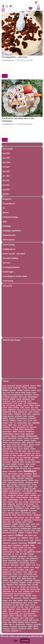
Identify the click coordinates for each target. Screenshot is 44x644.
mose (29, 414)
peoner (32, 618)
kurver (33, 605)
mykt (5, 414)
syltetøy (36, 533)
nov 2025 (6, 176)
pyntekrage (34, 587)
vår (26, 460)
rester (21, 500)
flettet (5, 474)
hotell (32, 607)
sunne (32, 540)
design (26, 489)
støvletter (19, 616)
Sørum (17, 434)
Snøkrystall (7, 554)
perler (21, 474)
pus (34, 453)
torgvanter (36, 414)
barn (8, 583)
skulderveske (20, 624)
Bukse (13, 497)
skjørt (18, 609)
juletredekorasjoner (10, 533)
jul (4, 582)
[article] (22, 45)
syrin (33, 565)
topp (37, 567)
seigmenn (11, 535)
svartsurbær (7, 429)
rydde (27, 495)
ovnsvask (20, 607)
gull (8, 484)
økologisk (15, 618)
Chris (19, 60)
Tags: (5, 495)
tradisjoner (7, 401)
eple (28, 589)
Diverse (6, 213)
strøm (25, 550)
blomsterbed (29, 429)
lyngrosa (18, 611)
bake (39, 386)
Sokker (20, 471)
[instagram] (3, 10)
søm (37, 517)
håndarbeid (7, 412)
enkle (23, 476)
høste (20, 574)
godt (31, 620)
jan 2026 (6, 171)
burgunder (15, 631)
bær (21, 502)
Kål (15, 567)
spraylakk (37, 624)
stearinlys (6, 453)
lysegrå (30, 487)
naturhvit (37, 600)
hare (31, 600)
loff (25, 500)
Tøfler (28, 506)
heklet (6, 390)
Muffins (31, 480)
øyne (27, 518)
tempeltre (18, 414)
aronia (33, 464)
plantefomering (8, 508)
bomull (32, 543)
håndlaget (30, 471)
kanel (15, 447)
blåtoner (6, 460)
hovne (16, 550)
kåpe (27, 618)
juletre (26, 405)
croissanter (12, 471)
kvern (13, 587)
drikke (32, 405)
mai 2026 (6, 153)
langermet (12, 609)
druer (5, 506)
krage (23, 434)
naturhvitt (6, 603)
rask (19, 538)
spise (14, 578)
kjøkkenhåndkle (32, 436)
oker (20, 493)
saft (25, 403)
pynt (37, 480)
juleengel (20, 495)
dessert (20, 540)
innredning (32, 388)
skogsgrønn (22, 556)
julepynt (14, 543)
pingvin (18, 393)
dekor (15, 622)
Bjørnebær (7, 558)
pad (35, 535)
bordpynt (25, 445)
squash (19, 399)
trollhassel (35, 506)
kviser (34, 526)
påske (38, 445)
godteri (36, 497)
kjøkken (6, 491)
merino (36, 395)
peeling (10, 506)
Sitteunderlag (24, 563)
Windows (29, 624)
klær (12, 468)
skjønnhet (14, 397)
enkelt (5, 408)
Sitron (32, 466)
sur (14, 605)
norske (5, 442)
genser (20, 600)
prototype (16, 528)
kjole (10, 425)
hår (13, 522)
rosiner (24, 487)
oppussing (28, 520)
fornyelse (31, 460)
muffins (5, 580)
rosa (13, 510)
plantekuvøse (7, 403)
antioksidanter (22, 418)
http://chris (7, 522)
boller (27, 508)
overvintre (6, 620)
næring (17, 580)
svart (26, 607)
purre (34, 493)
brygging (29, 533)
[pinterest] (11, 6)
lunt (4, 440)
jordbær (28, 526)
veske (25, 554)
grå (24, 506)
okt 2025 (6, 180)
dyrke (21, 530)
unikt (13, 476)
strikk (38, 530)
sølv (18, 587)
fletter (36, 626)
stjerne (20, 447)
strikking (6, 497)
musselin (6, 556)
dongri (5, 600)
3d (13, 591)
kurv (36, 556)
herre (38, 453)
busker (32, 504)
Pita (16, 585)
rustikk (5, 530)
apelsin (37, 607)
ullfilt (24, 442)
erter (20, 576)
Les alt (5, 76)
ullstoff (23, 587)
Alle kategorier (9, 240)
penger (29, 393)
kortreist (6, 455)
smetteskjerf (7, 605)
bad (36, 572)
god (28, 587)
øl (11, 455)
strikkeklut (32, 418)
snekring (10, 513)
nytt (21, 466)
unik (39, 543)
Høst (21, 550)
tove (33, 451)
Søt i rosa (6, 263)
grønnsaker (34, 558)
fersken (28, 622)
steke (16, 518)
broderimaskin (8, 593)
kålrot (33, 390)
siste (19, 558)
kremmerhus (28, 447)
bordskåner (17, 545)
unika (30, 626)
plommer (32, 416)
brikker (14, 526)
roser (21, 614)
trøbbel (5, 466)
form (4, 513)
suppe (24, 451)
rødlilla (21, 460)
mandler (30, 491)
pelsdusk (26, 386)
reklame (29, 515)
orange (20, 567)
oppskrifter (30, 434)
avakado (31, 500)
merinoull (11, 386)
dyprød (34, 622)
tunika (15, 574)
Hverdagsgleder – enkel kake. (15, 57)
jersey (19, 410)
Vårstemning (8, 281)
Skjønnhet (10, 585)
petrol (26, 504)
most (4, 487)
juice (4, 502)
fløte (29, 484)
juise (31, 497)
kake (5, 410)
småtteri (38, 455)
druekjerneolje (35, 502)
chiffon (36, 629)
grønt (10, 545)
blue (11, 423)
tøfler (34, 393)
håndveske (17, 388)
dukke (14, 478)
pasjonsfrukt (7, 449)
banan (5, 425)
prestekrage (7, 515)
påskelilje (35, 458)
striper (22, 565)
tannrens (10, 502)
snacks (22, 596)
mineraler (33, 427)
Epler (5, 482)
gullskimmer (14, 466)
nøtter (14, 558)
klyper (9, 445)
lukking (17, 480)
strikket (19, 535)
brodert (10, 567)
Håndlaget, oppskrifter (12, 231)
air (13, 554)
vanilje (26, 466)
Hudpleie (23, 583)
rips (32, 408)
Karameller (7, 462)
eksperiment (12, 438)
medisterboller (33, 403)
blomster (28, 513)
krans (37, 591)
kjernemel (29, 482)
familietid (14, 556)
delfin (22, 605)
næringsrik (36, 609)
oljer (4, 447)
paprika (26, 576)
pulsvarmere (13, 474)
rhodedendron (8, 480)
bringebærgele (26, 528)
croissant (20, 478)
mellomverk (23, 412)
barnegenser (22, 626)
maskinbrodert (17, 620)
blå (22, 580)
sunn (4, 535)
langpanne (7, 526)
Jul (22, 520)
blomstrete (22, 629)
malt (35, 487)
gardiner (16, 408)
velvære (11, 611)
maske (33, 563)
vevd (16, 451)
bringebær (7, 476)
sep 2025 (6, 185)
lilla (17, 605)
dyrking (28, 462)
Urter (38, 565)
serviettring (11, 405)
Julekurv (21, 464)
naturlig (21, 526)
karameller (13, 570)
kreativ (36, 620)
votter (30, 401)
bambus (6, 423)
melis (10, 408)
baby (25, 572)
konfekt (15, 524)
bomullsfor (14, 583)
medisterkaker (13, 563)
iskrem (14, 427)
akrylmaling (13, 530)
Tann (32, 591)
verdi (24, 491)
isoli (13, 520)
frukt (5, 438)
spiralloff (26, 545)
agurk (19, 578)
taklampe (14, 484)
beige (18, 552)
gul (4, 464)
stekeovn (12, 418)
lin (20, 451)
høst (19, 445)
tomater (26, 438)
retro (38, 508)
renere (30, 603)
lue (9, 510)
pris (9, 393)
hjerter (5, 576)
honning (27, 530)
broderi (39, 552)
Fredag (25, 388)
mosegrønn (12, 495)
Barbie (30, 574)
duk (4, 445)
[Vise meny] (36, 2)
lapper (10, 388)
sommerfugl (28, 580)
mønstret (33, 561)
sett (16, 591)
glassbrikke (21, 427)
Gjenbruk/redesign (10, 217)
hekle (15, 431)
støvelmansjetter (9, 552)
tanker (12, 616)
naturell (13, 607)
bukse (37, 499)
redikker (13, 420)
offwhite (6, 420)
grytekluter (37, 583)
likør (15, 600)
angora (31, 572)
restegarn (6, 629)
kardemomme (8, 518)
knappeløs (28, 453)
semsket (38, 540)
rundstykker (19, 508)
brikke (29, 583)
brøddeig (26, 591)
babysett (22, 524)
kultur (5, 622)
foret (38, 524)
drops (19, 515)
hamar (34, 596)
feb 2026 (6, 167)
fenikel (38, 405)
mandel (20, 390)
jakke (5, 611)
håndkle (14, 464)
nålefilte (31, 554)
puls (13, 589)
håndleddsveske (17, 603)
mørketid (19, 504)
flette (22, 462)
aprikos (33, 410)
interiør (6, 451)
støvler (5, 493)
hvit (18, 458)
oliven (16, 596)
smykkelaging (13, 500)
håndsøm (11, 487)
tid (28, 427)
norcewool (26, 410)
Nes (29, 455)
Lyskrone (27, 390)
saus (17, 453)
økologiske (26, 399)
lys (14, 624)
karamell (24, 468)
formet (20, 438)
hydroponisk (22, 401)
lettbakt (13, 436)
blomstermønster (22, 497)
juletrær (6, 626)
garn (30, 468)
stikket (5, 395)
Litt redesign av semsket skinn (15, 276)
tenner (28, 408)
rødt (25, 574)
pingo (5, 500)
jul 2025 (6, 194)
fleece (39, 410)
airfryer (33, 386)
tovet (25, 420)
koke (9, 478)
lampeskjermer (18, 395)
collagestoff (12, 538)
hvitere (30, 522)
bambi (17, 468)
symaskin (6, 598)
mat (16, 460)
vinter (30, 412)
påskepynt (19, 489)
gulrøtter (19, 405)
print (20, 591)
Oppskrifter (7, 524)
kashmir (18, 522)
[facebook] (3, 6)
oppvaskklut (7, 540)
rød (4, 585)
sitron (5, 563)
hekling (21, 622)
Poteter (18, 487)
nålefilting (38, 491)
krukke (21, 570)
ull (12, 598)
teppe (15, 449)
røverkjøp (6, 631)
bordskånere (37, 520)
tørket (35, 616)
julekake (13, 390)
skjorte (17, 513)
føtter (29, 585)
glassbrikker (7, 432)
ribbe (26, 600)
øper (34, 578)
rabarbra (14, 629)
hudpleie (34, 598)
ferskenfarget (13, 482)
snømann (21, 432)
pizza (14, 445)
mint (34, 513)
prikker (10, 414)
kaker (27, 605)
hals (36, 408)
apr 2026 (6, 158)
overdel (21, 547)
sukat (25, 616)
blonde (5, 614)
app (4, 405)
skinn (27, 464)
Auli (29, 451)
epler (16, 502)
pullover (19, 572)
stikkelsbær (12, 410)
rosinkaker (36, 468)
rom (27, 558)
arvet (17, 589)
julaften (26, 449)
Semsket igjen (8, 272)
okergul (27, 440)
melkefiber (28, 474)
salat (21, 453)
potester (11, 416)
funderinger (23, 543)
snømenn (24, 480)
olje (9, 587)
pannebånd (27, 493)
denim (21, 429)
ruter (11, 550)
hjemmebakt (26, 609)
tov (9, 565)
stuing (5, 416)
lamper (29, 476)
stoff (35, 420)
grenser (32, 445)
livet (4, 484)
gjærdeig (6, 607)
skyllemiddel (13, 493)
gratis (5, 545)
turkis (24, 414)
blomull (28, 596)
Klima (9, 447)
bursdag (19, 386)
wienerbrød (36, 528)
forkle (5, 538)
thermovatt (33, 576)
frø (21, 458)
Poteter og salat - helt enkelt (14, 254)
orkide (5, 561)
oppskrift (24, 510)
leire (33, 455)
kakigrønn (11, 504)
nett (14, 572)
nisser (38, 451)
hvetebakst (28, 395)
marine (25, 425)
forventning (34, 438)
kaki (20, 425)
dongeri (6, 616)
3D (4, 208)
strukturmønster (15, 442)
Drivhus (6, 570)
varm (8, 464)
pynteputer (33, 510)
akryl (39, 390)
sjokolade (6, 589)
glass (28, 524)
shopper (34, 440)
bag (35, 574)
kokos (31, 535)
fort (15, 423)
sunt (26, 535)
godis (15, 540)
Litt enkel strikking (10, 258)
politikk (12, 399)
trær (17, 554)
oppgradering (27, 578)
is (20, 631)
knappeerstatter (9, 489)
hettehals (20, 440)
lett (22, 552)
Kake (22, 408)
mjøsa (17, 520)
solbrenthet (7, 591)
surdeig (38, 442)
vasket (14, 547)
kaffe (5, 618)
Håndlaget (7, 226)
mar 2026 (6, 162)
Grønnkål (13, 626)
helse (15, 425)
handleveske (22, 455)
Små (34, 547)
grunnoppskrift (29, 614)
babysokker (36, 462)
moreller (33, 489)
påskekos (6, 468)
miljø (5, 504)
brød (12, 453)
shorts (20, 449)
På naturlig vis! (9, 203)
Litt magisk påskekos (11, 267)
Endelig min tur (9, 249)
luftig (23, 393)
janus (11, 580)
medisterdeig (22, 423)
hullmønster (7, 572)
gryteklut (18, 416)
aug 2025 (6, 189)
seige (27, 570)
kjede (14, 515)
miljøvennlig (13, 614)
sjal (22, 513)
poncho (26, 620)
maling (15, 429)
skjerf (28, 565)
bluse (33, 530)
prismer (21, 518)
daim (33, 399)
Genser (34, 484)
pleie (25, 603)
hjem (30, 423)
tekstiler (6, 458)
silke (5, 587)
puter (25, 522)
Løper (32, 570)
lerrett (30, 420)
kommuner (22, 484)
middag (23, 589)
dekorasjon (23, 397)
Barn (5, 393)
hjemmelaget (33, 397)
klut (10, 622)
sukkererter (7, 547)
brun (17, 510)
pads (11, 460)
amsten (19, 420)
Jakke (32, 545)
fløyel (35, 474)
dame (32, 567)
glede (5, 388)
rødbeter (21, 533)
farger (25, 416)
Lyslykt (30, 556)
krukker (36, 412)
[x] (7, 6)
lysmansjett (13, 576)
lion (12, 393)
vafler (18, 476)
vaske (24, 611)
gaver (9, 440)
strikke (26, 567)
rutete (22, 618)
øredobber (6, 427)
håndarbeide (7, 574)
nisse (37, 538)
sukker (31, 550)
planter (26, 502)
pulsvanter (18, 598)
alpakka (36, 423)
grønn (20, 403)
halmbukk (27, 458)
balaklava (35, 611)
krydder (35, 585)
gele (29, 611)
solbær (31, 538)
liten (24, 515)
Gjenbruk (16, 462)
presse (19, 561)
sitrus (30, 616)
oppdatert (30, 442)
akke (10, 600)
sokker (5, 418)
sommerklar (7, 528)
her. (16, 640)
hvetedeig (6, 397)
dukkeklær (15, 565)
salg (10, 624)
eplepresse (36, 476)
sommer (13, 458)
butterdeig (12, 561)
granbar (6, 399)
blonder (21, 482)
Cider (5, 609)
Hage (5, 222)
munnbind (6, 520)
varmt (33, 524)
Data (4, 567)
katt (26, 547)
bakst (14, 455)
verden (5, 624)
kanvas (26, 540)
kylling (15, 412)
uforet (14, 401)
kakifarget (22, 585)
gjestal (32, 518)
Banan (5, 471)
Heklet (5, 550)
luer (30, 547)
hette (4, 386)
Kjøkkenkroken (9, 60)
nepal (5, 510)
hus (25, 552)
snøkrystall (7, 578)
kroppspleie (29, 478)
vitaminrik (7, 543)
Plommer (26, 598)
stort (39, 495)
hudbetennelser (15, 491)
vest (37, 504)
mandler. (26, 561)
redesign (33, 495)
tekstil (36, 482)
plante (31, 425)
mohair (33, 449)
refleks (30, 629)
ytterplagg (21, 436)
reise (4, 478)
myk (9, 618)
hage (23, 558)
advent (33, 508)
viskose (25, 538)
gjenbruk (31, 552)
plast (11, 451)
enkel (5, 565)
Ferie (15, 403)
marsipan (6, 436)
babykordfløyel (8, 434)
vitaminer (37, 580)
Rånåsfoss (18, 506)
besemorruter (35, 589)
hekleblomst (30, 432)
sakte (13, 440)
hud (10, 395)
